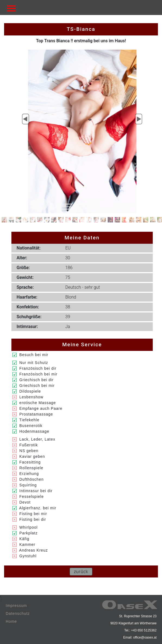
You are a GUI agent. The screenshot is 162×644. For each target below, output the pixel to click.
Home (11, 621)
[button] (26, 119)
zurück (81, 572)
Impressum (16, 606)
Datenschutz (18, 613)
